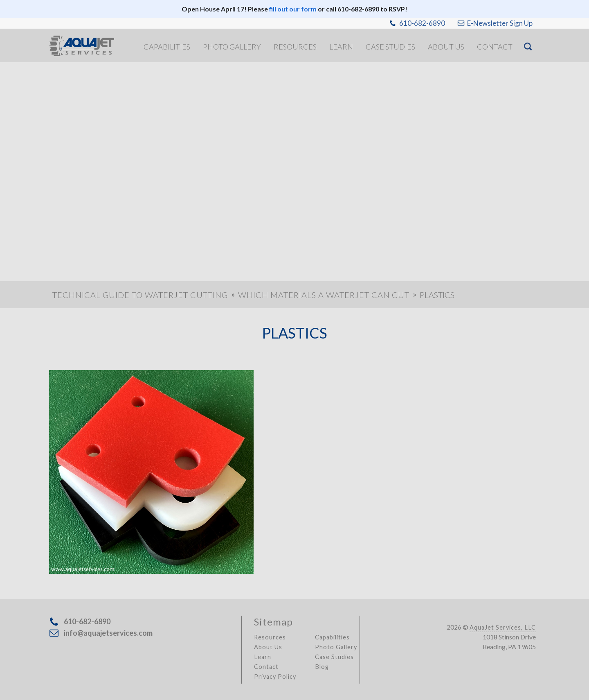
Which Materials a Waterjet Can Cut (324, 295)
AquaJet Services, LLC (503, 627)
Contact (266, 667)
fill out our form (293, 9)
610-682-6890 (422, 23)
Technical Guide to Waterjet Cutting (140, 295)
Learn (263, 657)
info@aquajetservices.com (108, 633)
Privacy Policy (275, 676)
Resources (270, 637)
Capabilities (332, 637)
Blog (322, 667)
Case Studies (334, 657)
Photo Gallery (336, 647)
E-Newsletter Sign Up (500, 23)
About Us (268, 647)
